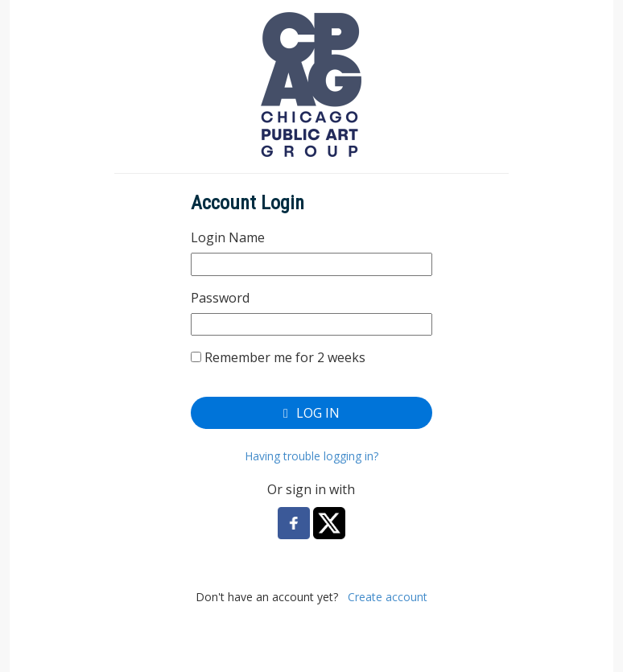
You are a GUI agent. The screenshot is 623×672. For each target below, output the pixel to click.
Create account (388, 597)
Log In (311, 413)
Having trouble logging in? (311, 456)
